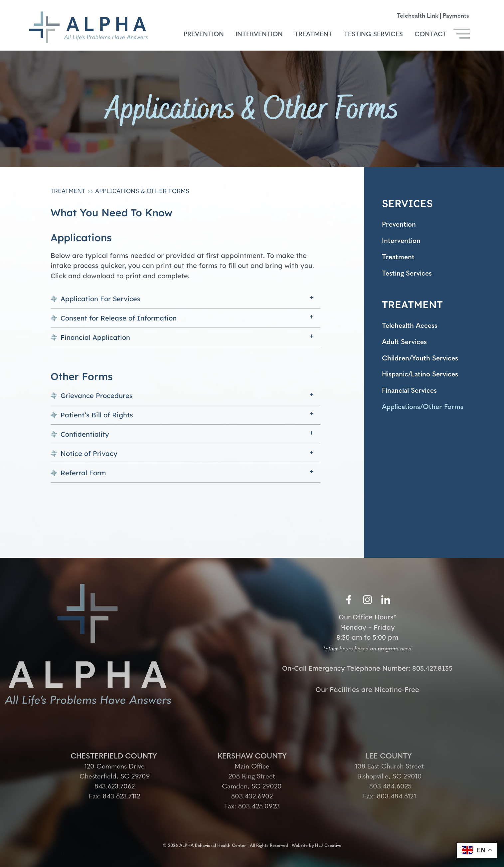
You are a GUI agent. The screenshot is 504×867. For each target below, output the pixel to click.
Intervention (259, 35)
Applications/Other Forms (425, 414)
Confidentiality (85, 434)
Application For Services (100, 299)
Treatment (313, 35)
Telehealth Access (412, 329)
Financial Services (412, 397)
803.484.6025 (389, 787)
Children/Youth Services (423, 363)
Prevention (204, 35)
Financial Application (95, 337)
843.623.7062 (115, 787)
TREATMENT (412, 308)
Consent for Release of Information (119, 318)
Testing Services (373, 35)
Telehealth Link (418, 16)
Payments (456, 16)
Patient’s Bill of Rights (97, 415)
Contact (431, 35)
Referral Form (83, 473)
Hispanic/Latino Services (423, 380)
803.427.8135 (432, 670)
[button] (185, 299)
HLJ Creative (328, 843)
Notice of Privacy (89, 453)
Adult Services (406, 346)
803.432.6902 (252, 797)
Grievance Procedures (97, 396)
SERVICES (407, 203)
